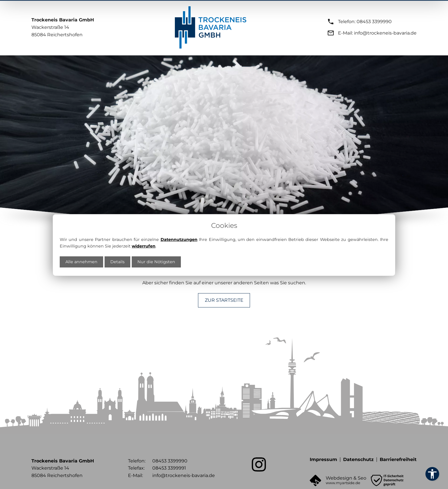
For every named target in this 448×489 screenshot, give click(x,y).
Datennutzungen (179, 239)
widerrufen (144, 245)
